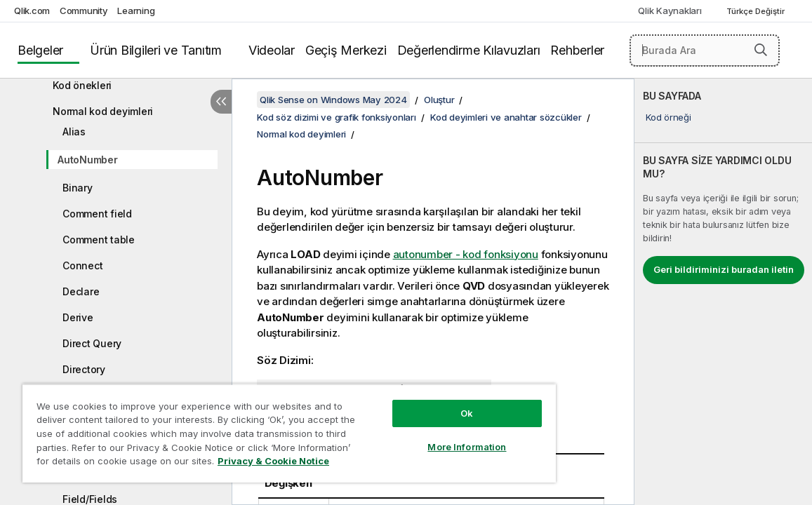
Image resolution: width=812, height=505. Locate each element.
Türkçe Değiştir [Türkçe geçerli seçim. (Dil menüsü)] (757, 11)
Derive (78, 317)
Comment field (97, 214)
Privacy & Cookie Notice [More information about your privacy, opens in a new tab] (136, 464)
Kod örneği (668, 117)
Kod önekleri (82, 85)
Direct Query (92, 343)
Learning (136, 11)
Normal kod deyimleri (103, 111)
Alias (74, 132)
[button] (761, 50)
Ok (414, 403)
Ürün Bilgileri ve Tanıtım (156, 50)
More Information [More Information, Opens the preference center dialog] (414, 436)
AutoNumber (88, 160)
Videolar (272, 50)
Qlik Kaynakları (670, 11)
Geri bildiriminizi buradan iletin (724, 269)
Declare (81, 291)
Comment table (99, 240)
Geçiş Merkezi (346, 50)
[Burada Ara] (705, 50)
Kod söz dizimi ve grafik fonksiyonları (337, 117)
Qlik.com (32, 11)
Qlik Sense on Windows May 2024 (333, 100)
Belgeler (40, 50)
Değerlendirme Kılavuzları (469, 50)
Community (84, 11)
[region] (258, 428)
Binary (78, 188)
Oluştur (439, 100)
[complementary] (723, 292)
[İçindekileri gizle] (221, 102)
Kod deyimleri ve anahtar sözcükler (506, 117)
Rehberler (577, 50)
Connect (82, 265)
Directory (84, 369)
